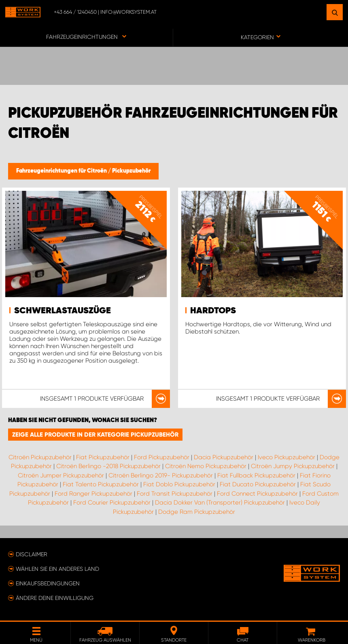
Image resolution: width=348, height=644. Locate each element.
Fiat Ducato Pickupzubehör (258, 484)
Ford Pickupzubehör (162, 457)
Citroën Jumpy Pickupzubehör (293, 466)
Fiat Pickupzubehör (103, 457)
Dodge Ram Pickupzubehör (197, 512)
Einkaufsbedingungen (48, 583)
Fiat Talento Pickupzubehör (101, 484)
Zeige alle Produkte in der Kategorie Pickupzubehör (95, 435)
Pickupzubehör (131, 171)
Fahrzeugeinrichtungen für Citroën (62, 171)
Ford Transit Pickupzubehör (175, 494)
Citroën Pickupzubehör (40, 457)
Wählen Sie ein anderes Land (57, 569)
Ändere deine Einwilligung (55, 598)
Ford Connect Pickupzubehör (257, 494)
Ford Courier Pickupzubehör (112, 503)
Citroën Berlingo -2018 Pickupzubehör (108, 466)
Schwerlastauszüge (63, 311)
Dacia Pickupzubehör (224, 457)
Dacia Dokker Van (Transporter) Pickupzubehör (220, 503)
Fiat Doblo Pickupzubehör (179, 484)
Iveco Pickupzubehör (286, 457)
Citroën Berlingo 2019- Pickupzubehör (161, 475)
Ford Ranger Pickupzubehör (93, 494)
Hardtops (213, 311)
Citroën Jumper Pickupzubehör (61, 475)
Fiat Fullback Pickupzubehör (256, 475)
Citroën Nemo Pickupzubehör (206, 466)
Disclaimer (32, 554)
